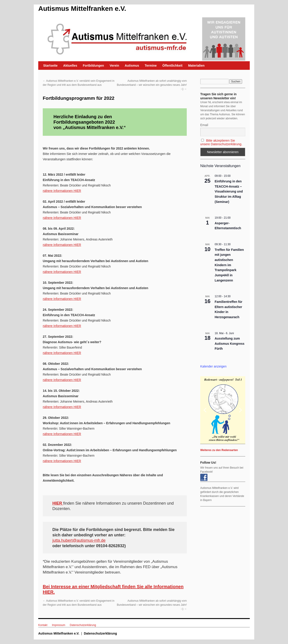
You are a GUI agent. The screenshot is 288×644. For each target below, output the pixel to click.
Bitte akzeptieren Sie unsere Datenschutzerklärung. (221, 142)
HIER (58, 503)
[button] (223, 410)
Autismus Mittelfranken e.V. (82, 8)
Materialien (196, 66)
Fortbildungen (93, 66)
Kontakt (43, 625)
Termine (151, 66)
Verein (114, 66)
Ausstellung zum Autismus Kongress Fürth (229, 344)
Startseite (50, 66)
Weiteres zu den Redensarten (219, 450)
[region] (223, 410)
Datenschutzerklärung (83, 625)
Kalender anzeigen (213, 366)
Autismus (132, 66)
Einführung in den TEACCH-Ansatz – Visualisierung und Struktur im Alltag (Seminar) (229, 192)
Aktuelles (70, 66)
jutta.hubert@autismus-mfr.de (79, 540)
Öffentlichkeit (172, 66)
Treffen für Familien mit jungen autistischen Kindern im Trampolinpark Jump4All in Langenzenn (229, 265)
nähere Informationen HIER (62, 191)
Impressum (59, 625)
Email (204, 125)
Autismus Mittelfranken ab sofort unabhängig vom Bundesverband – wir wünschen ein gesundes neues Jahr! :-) (152, 85)
